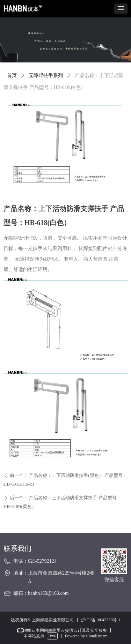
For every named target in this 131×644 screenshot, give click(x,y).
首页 (12, 76)
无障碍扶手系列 (46, 76)
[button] (121, 9)
